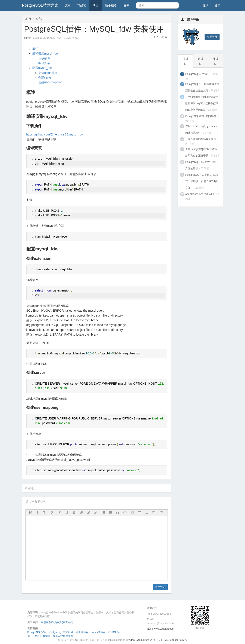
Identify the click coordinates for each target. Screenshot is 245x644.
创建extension (48, 73)
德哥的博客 (82, 632)
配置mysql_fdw (42, 68)
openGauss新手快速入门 (200, 194)
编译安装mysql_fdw (45, 54)
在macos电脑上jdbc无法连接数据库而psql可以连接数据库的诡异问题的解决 (202, 103)
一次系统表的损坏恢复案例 (201, 139)
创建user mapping (50, 82)
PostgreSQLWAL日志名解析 (201, 116)
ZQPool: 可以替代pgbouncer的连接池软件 (202, 129)
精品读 (82, 5)
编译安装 (44, 63)
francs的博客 (98, 632)
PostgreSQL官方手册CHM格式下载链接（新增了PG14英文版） (202, 181)
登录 (218, 5)
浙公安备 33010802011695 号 (170, 640)
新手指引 (111, 5)
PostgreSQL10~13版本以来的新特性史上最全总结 (202, 87)
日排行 (185, 61)
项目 (96, 5)
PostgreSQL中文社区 (61, 632)
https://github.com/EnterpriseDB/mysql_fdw (55, 134)
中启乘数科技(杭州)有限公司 (57, 622)
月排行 (215, 61)
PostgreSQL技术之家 (40, 5)
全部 (39, 19)
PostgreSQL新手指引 (197, 74)
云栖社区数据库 (41, 636)
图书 (126, 5)
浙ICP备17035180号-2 (139, 640)
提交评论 (160, 587)
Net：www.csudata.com (161, 629)
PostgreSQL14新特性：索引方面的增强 (201, 165)
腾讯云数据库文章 (63, 636)
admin (28, 38)
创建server (45, 77)
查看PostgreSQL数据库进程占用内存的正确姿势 (201, 152)
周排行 (200, 61)
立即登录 (212, 37)
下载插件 (44, 58)
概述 (35, 49)
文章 (68, 5)
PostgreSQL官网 (37, 632)
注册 (206, 5)
